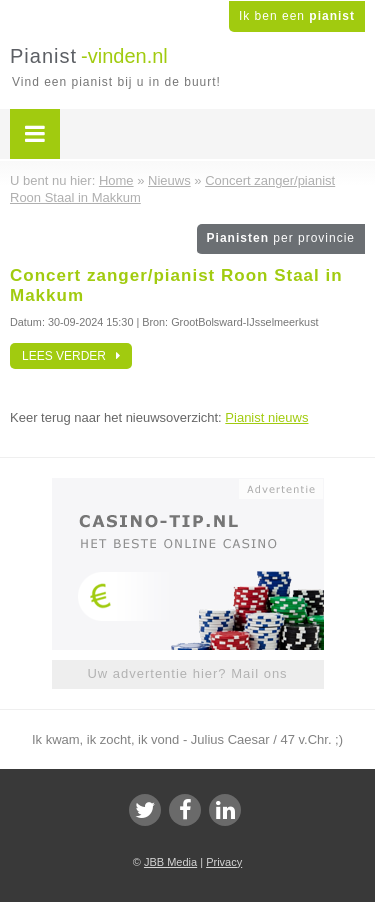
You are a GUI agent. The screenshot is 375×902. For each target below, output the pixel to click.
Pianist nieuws (266, 417)
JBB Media (170, 862)
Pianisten (281, 238)
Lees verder (71, 356)
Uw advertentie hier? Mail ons (187, 673)
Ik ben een (297, 16)
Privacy (224, 862)
